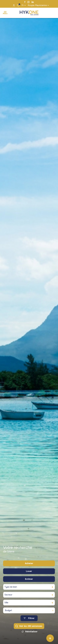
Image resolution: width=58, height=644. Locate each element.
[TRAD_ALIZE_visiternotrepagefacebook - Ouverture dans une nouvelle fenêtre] (25, 2)
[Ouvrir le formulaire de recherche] (29, 620)
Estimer (29, 580)
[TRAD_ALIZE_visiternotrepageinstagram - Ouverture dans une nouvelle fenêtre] (28, 2)
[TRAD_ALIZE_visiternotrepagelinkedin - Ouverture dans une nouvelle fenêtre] (33, 2)
